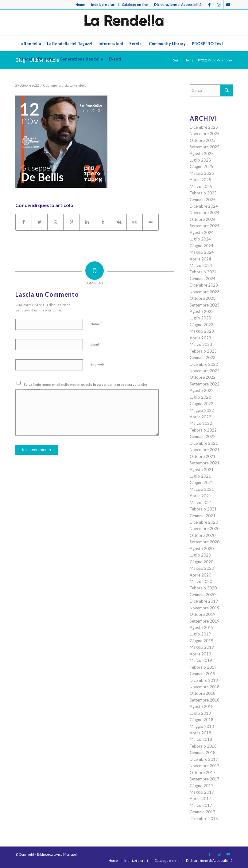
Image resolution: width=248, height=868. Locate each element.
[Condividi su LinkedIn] (87, 222)
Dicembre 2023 (204, 285)
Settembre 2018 (205, 700)
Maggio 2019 (202, 647)
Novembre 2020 (205, 529)
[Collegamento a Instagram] (219, 5)
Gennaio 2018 (203, 753)
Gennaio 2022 (203, 436)
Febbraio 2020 (203, 588)
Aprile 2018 (200, 733)
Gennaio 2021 (203, 516)
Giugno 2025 (201, 166)
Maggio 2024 (202, 252)
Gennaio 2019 (203, 674)
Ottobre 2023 (203, 298)
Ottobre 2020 (203, 535)
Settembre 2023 (205, 305)
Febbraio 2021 (203, 509)
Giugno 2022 (201, 404)
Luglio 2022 (200, 397)
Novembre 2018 (205, 687)
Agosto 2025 (202, 154)
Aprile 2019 (200, 654)
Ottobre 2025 (203, 140)
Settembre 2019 (205, 621)
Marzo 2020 (201, 581)
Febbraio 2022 (203, 430)
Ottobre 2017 (203, 772)
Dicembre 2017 (204, 759)
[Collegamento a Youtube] (228, 5)
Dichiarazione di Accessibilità (178, 4)
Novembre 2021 (205, 450)
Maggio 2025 (202, 173)
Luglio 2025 (200, 160)
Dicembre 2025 (204, 127)
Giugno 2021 (201, 483)
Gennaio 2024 (203, 279)
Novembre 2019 (205, 608)
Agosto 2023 (202, 311)
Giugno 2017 (201, 786)
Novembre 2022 (205, 371)
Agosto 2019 (202, 628)
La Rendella (78, 85)
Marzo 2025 (201, 186)
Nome (96, 324)
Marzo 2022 (201, 423)
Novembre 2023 (205, 292)
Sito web (97, 364)
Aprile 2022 (200, 417)
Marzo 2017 (201, 805)
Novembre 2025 (205, 134)
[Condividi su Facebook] (24, 222)
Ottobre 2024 (203, 219)
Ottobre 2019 (203, 614)
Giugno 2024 (201, 246)
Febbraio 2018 (203, 746)
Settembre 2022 (205, 384)
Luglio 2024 (200, 239)
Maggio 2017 (202, 792)
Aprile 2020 (200, 575)
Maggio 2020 (202, 568)
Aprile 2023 (200, 338)
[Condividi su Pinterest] (71, 222)
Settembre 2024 (205, 226)
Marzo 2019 (201, 660)
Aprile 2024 (200, 259)
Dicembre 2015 (204, 819)
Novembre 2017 (205, 766)
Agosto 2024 (202, 233)
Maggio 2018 (202, 726)
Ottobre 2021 (203, 456)
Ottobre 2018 (203, 693)
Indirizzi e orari (103, 4)
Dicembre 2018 (204, 680)
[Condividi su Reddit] (135, 222)
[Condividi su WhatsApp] (55, 222)
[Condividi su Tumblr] (103, 222)
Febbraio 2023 (203, 351)
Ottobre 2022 (203, 377)
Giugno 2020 (201, 562)
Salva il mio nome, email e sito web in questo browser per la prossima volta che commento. (85, 387)
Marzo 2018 (201, 739)
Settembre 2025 (205, 147)
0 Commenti (52, 85)
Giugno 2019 (201, 641)
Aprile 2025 (200, 180)
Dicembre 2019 (204, 601)
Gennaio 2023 (203, 358)
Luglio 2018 (200, 713)
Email (96, 344)
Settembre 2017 (205, 779)
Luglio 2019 (200, 634)
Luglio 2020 (200, 555)
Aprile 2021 (200, 496)
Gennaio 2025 (203, 200)
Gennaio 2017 (203, 812)
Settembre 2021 (205, 463)
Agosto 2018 (202, 706)
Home (80, 4)
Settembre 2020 (205, 542)
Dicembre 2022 (204, 364)
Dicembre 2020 (204, 522)
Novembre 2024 (205, 213)
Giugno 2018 (201, 720)
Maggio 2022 (202, 410)
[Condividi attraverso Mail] (151, 222)
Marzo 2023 (201, 344)
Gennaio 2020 (203, 595)
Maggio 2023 (202, 331)
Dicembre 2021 (204, 443)
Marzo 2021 (201, 502)
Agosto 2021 (202, 470)
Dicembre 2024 (204, 206)
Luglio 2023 (200, 318)
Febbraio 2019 (203, 667)
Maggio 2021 (202, 489)
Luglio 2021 (200, 476)
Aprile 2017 (200, 799)
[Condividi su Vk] (119, 222)
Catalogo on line (135, 4)
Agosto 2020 (202, 549)
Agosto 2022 (202, 390)
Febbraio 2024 (203, 272)
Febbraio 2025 (203, 193)
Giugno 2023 (201, 325)
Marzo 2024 (201, 265)
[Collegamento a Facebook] (209, 5)
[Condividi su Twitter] (40, 222)
